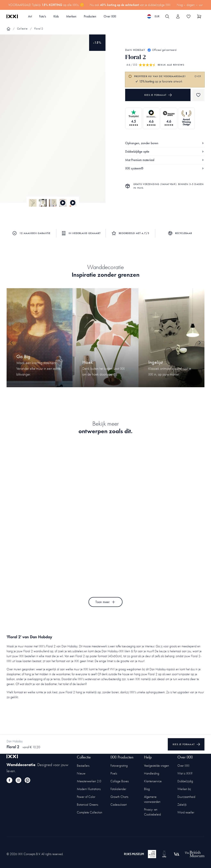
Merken (71, 16)
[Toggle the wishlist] (188, 16)
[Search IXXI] (167, 16)
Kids (56, 16)
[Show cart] (199, 16)
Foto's (43, 16)
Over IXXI (110, 16)
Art (30, 16)
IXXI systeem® (165, 168)
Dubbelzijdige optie (165, 151)
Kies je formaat (158, 95)
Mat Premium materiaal (165, 160)
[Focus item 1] (53, 122)
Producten (90, 16)
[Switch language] (153, 16)
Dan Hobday (135, 50)
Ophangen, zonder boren (165, 143)
